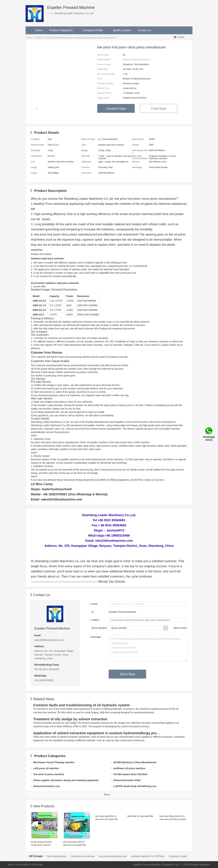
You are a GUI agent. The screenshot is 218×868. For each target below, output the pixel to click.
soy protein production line (119, 856)
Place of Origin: (104, 64)
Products (38, 38)
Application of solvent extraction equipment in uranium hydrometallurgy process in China (97, 733)
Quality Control (122, 30)
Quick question (99, 628)
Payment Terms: (105, 93)
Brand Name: (103, 55)
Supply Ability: (104, 98)
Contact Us (145, 30)
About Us (13, 865)
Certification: (103, 69)
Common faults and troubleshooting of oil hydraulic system (81, 705)
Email (93, 604)
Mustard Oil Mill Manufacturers (59, 38)
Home (39, 30)
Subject (94, 620)
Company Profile (94, 30)
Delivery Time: (104, 88)
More (107, 794)
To (93, 612)
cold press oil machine (89, 856)
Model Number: (104, 60)
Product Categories (63, 30)
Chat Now (159, 109)
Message (95, 637)
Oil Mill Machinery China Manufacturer (53, 856)
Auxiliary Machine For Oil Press (154, 856)
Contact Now (116, 109)
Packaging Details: (106, 83)
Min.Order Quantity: (106, 74)
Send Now (127, 674)
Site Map (38, 865)
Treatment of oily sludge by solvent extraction (70, 719)
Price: (100, 79)
